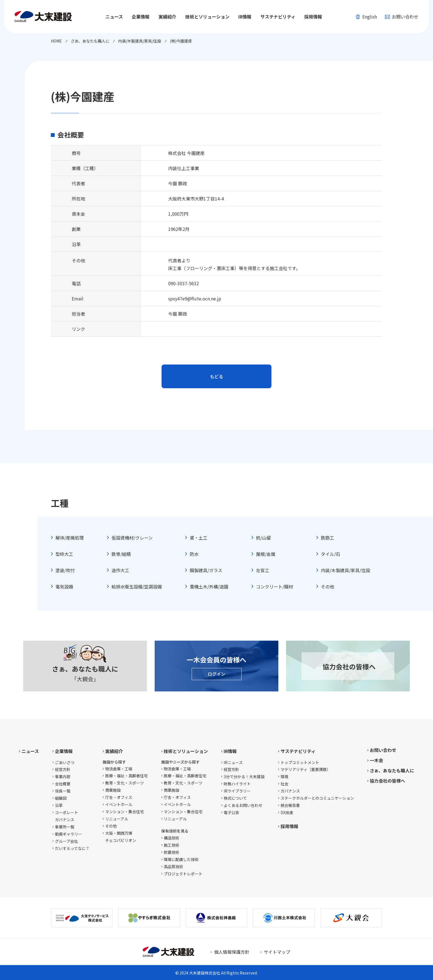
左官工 (263, 570)
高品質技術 (173, 867)
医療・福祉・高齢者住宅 (126, 776)
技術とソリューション (186, 751)
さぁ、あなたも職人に (392, 770)
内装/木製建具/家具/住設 (345, 570)
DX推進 (287, 812)
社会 (284, 784)
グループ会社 (66, 841)
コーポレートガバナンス (67, 816)
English (366, 17)
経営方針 (63, 769)
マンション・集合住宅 (125, 812)
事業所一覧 (65, 827)
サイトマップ (277, 952)
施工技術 (171, 845)
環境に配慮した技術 (181, 859)
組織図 (61, 798)
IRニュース (233, 762)
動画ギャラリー (68, 834)
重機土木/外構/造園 (209, 587)
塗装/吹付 (65, 570)
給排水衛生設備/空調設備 (137, 587)
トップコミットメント (300, 762)
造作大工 (120, 570)
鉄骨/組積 (121, 554)
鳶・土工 (199, 538)
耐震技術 (171, 852)
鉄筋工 (328, 538)
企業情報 (64, 751)
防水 (194, 554)
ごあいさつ (65, 762)
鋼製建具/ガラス (206, 570)
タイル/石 (331, 554)
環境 (284, 776)
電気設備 (64, 587)
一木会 (376, 760)
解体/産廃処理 (70, 538)
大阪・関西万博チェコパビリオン (121, 837)
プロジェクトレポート (183, 874)
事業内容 (63, 776)
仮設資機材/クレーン (132, 538)
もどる (216, 376)
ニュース (114, 17)
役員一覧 (63, 791)
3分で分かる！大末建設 (244, 776)
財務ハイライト (237, 784)
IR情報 (230, 751)
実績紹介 (114, 751)
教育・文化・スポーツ (125, 783)
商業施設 (113, 790)
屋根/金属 (266, 554)
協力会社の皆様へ (387, 781)
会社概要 (63, 784)
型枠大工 (64, 554)
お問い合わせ (402, 17)
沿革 (59, 805)
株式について (235, 798)
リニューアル (117, 819)
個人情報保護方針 (232, 952)
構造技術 (171, 838)
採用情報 (313, 17)
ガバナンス (290, 791)
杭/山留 (263, 538)
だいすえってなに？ (72, 848)
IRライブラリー (237, 791)
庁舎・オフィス (119, 797)
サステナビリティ (298, 751)
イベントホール (119, 804)
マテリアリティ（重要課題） (306, 769)
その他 (328, 587)
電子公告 (231, 812)
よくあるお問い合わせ (243, 805)
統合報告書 (290, 805)
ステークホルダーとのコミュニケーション (317, 798)
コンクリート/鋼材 (274, 587)
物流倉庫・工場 (119, 769)
